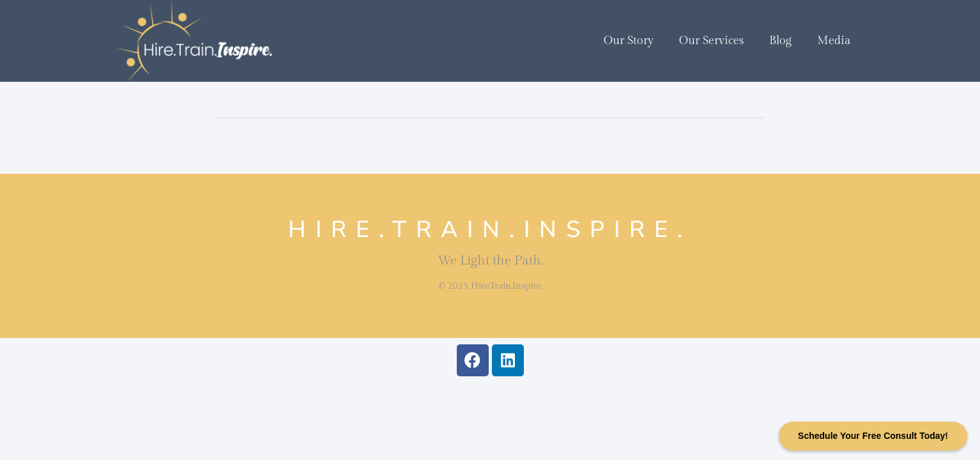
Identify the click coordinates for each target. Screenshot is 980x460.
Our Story (629, 41)
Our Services (711, 41)
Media (834, 41)
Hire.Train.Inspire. (490, 230)
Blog (780, 41)
